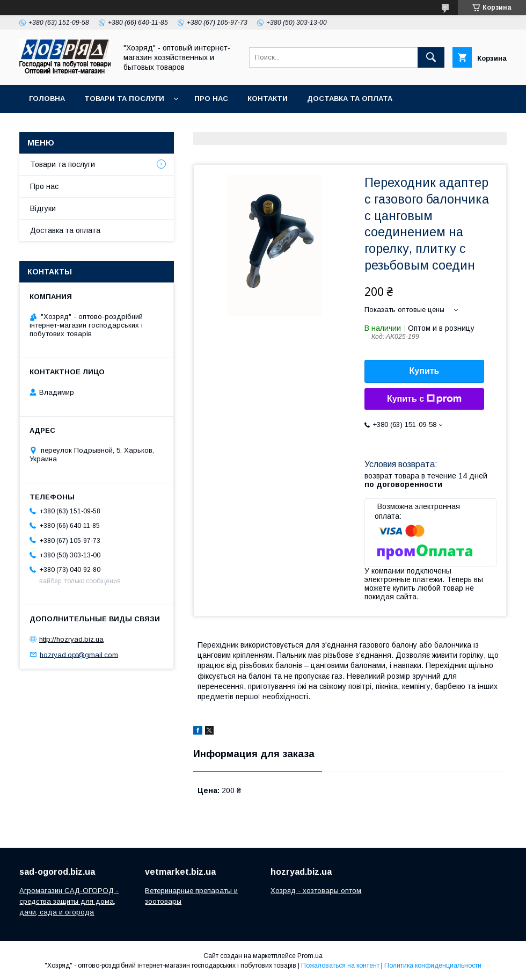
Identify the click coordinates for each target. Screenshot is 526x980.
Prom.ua (310, 956)
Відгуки (43, 208)
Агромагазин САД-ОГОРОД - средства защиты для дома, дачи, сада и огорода (69, 901)
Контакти (268, 99)
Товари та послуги (124, 99)
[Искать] (431, 57)
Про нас (211, 99)
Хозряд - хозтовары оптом (316, 891)
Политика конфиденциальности (433, 966)
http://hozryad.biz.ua (71, 639)
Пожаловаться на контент (340, 966)
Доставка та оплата (350, 99)
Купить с (424, 399)
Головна (47, 99)
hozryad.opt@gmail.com (79, 654)
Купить (425, 371)
